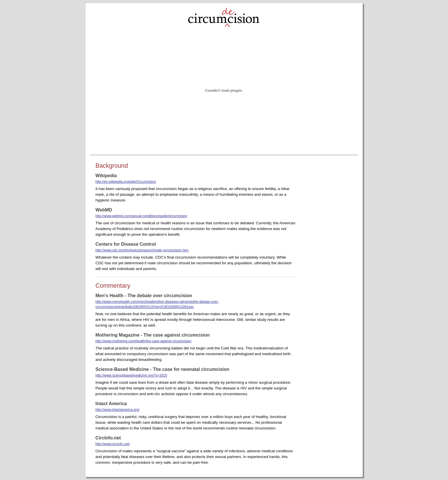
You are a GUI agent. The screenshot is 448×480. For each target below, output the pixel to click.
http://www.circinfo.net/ (113, 444)
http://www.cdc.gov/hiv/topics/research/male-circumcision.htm (142, 250)
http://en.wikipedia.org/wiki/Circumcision (126, 182)
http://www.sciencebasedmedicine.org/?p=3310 (131, 375)
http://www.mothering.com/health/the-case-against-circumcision (143, 341)
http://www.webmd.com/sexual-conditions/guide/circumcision (141, 216)
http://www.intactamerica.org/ (117, 410)
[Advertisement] (330, 249)
